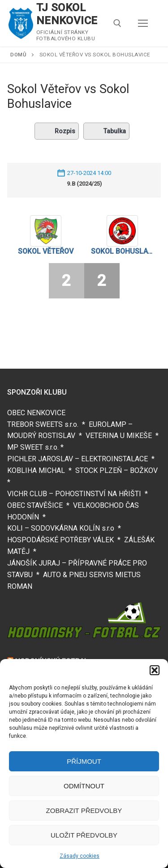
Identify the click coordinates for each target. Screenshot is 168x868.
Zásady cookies (80, 856)
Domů (18, 55)
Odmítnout (84, 786)
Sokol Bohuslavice (123, 251)
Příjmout (84, 761)
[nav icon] (143, 23)
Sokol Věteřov (46, 251)
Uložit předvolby (84, 835)
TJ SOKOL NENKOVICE (67, 14)
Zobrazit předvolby (84, 811)
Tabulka (106, 131)
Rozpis (57, 131)
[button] (155, 670)
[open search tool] (117, 23)
